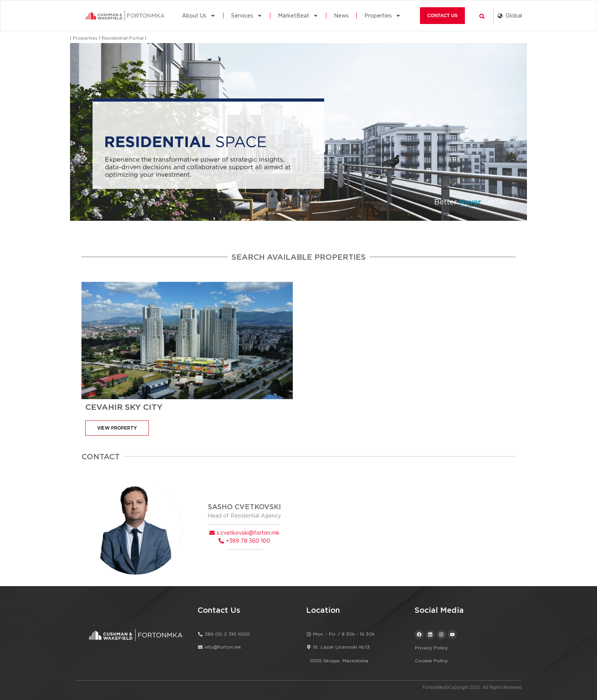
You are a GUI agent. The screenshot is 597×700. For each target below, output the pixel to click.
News (341, 16)
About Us (199, 16)
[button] (482, 16)
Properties (383, 16)
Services (247, 16)
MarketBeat (298, 16)
